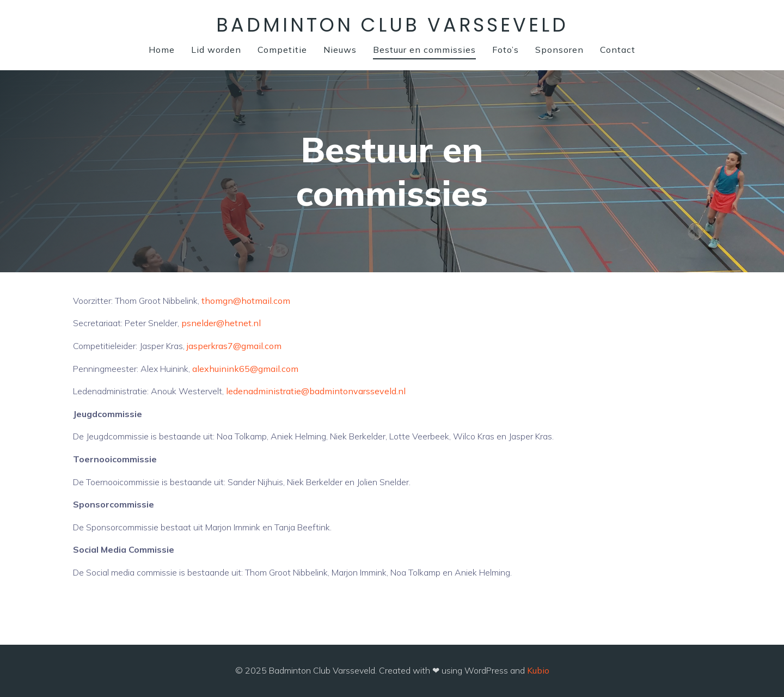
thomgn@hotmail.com (246, 301)
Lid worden (216, 50)
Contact (618, 50)
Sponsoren (559, 50)
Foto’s (506, 50)
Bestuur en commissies (424, 50)
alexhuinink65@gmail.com (245, 369)
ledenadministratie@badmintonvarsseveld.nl (316, 391)
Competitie (282, 50)
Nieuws (340, 50)
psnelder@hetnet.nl (221, 323)
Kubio (538, 670)
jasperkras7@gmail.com (234, 346)
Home (162, 50)
